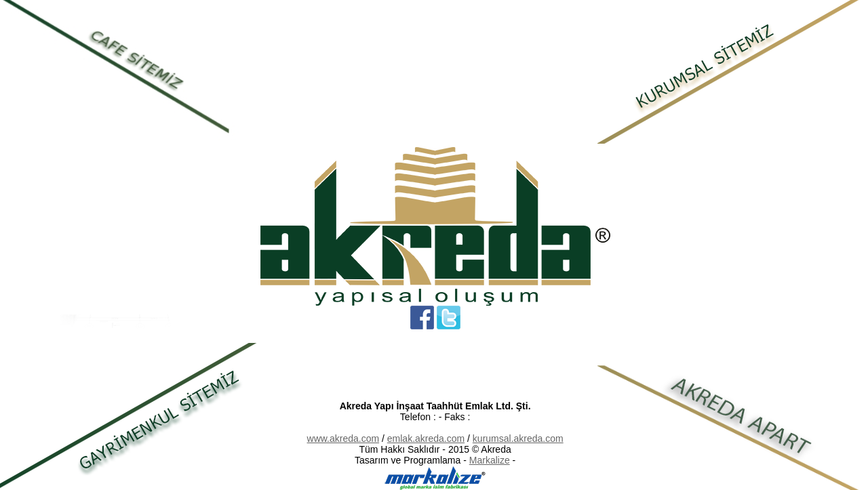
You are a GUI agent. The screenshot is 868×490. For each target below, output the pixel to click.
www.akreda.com (343, 438)
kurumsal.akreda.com (518, 438)
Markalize (490, 460)
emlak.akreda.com (426, 438)
